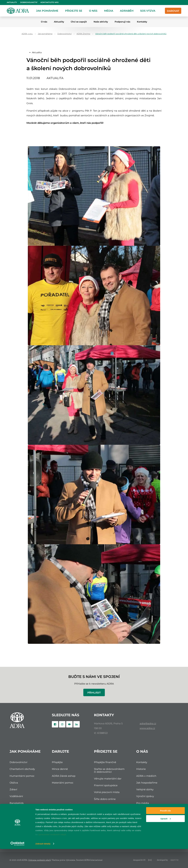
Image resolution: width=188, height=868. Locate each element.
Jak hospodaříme (147, 783)
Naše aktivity (101, 22)
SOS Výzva (148, 11)
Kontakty (142, 22)
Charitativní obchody (22, 769)
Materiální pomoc (63, 783)
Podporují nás (122, 22)
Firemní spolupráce (106, 785)
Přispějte (57, 762)
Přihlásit (94, 693)
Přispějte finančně (105, 762)
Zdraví (13, 789)
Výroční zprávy (145, 796)
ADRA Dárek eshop (64, 776)
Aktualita (37, 52)
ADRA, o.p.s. (27, 34)
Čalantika (15, 810)
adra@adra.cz (148, 723)
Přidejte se (74, 11)
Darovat (173, 11)
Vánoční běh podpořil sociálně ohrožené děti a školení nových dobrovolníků (131, 34)
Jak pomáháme (47, 11)
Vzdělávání (16, 796)
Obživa (14, 783)
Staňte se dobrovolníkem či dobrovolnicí (109, 770)
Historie (141, 769)
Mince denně (60, 769)
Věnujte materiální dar (108, 779)
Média (109, 11)
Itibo (12, 817)
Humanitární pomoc (22, 776)
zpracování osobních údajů (52, 853)
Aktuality (12, 2)
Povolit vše (165, 830)
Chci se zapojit (79, 22)
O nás (93, 11)
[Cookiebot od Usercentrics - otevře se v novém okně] (17, 863)
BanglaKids (17, 803)
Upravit (166, 838)
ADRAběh (127, 11)
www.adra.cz (147, 728)
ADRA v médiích (146, 776)
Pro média (143, 803)
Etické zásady (145, 810)
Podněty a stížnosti (148, 817)
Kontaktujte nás (49, 2)
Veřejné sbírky (145, 789)
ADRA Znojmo (83, 34)
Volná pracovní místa (107, 792)
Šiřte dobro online (105, 799)
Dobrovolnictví (29, 2)
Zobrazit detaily (43, 863)
